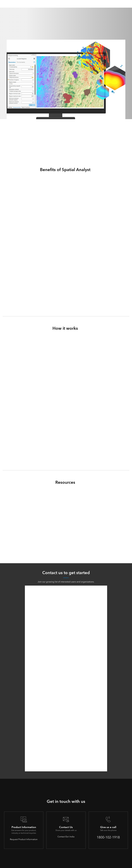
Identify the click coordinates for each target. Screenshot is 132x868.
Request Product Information (24, 839)
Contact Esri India (66, 836)
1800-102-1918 (108, 837)
